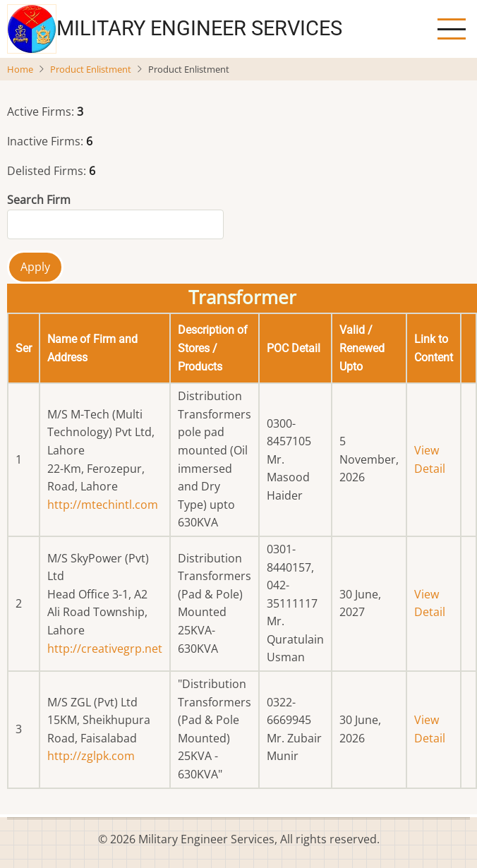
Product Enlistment (91, 69)
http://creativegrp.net (105, 649)
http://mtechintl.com (103, 505)
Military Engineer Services (199, 28)
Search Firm (39, 200)
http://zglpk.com (91, 756)
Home (20, 69)
